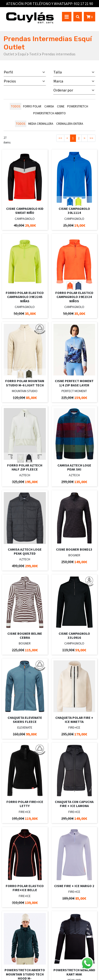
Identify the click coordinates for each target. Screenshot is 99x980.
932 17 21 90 (83, 4)
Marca (58, 81)
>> (91, 138)
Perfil (8, 72)
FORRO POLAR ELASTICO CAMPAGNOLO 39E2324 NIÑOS (74, 297)
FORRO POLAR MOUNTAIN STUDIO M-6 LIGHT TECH (25, 383)
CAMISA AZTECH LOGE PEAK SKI (74, 467)
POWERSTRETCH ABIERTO (49, 113)
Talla (58, 72)
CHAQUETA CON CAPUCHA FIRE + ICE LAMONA (74, 804)
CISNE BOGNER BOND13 (74, 549)
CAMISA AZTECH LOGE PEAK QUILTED (25, 551)
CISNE (61, 106)
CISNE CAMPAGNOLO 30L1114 (74, 211)
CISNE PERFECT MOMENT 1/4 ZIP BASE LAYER (74, 383)
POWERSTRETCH (78, 106)
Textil (34, 54)
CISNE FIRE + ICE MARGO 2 (74, 886)
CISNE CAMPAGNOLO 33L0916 (74, 636)
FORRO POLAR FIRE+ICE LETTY (25, 804)
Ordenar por (63, 90)
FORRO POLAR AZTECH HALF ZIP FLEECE (25, 467)
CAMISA (49, 106)
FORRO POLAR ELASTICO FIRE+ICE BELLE (25, 888)
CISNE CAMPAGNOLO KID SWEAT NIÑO (25, 211)
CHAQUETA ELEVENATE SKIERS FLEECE (25, 720)
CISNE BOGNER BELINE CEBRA (25, 636)
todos (16, 106)
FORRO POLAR (32, 106)
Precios (10, 81)
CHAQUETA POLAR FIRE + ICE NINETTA (74, 720)
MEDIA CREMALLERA (41, 124)
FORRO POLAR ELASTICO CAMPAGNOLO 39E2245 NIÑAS (25, 297)
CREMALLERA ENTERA (70, 124)
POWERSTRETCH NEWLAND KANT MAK (74, 972)
